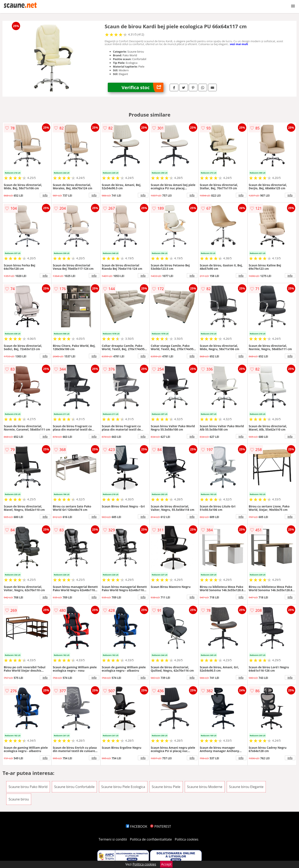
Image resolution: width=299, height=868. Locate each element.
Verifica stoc (143, 87)
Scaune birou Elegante (246, 787)
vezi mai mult (239, 44)
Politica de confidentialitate (151, 839)
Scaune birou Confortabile (74, 787)
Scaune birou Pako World (28, 787)
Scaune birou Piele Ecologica (123, 787)
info (45, 195)
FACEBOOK (137, 826)
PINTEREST (161, 826)
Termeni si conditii (113, 839)
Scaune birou (19, 799)
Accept (166, 864)
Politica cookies (187, 839)
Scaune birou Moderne (205, 787)
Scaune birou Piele (166, 787)
